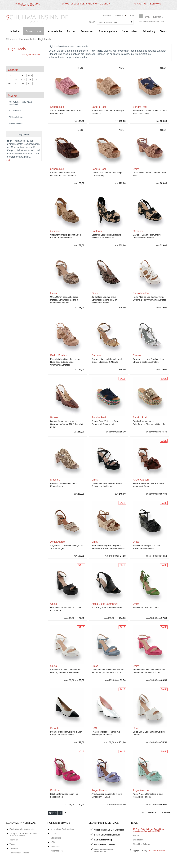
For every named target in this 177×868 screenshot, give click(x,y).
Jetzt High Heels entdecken (20, 717)
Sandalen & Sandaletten (28, 381)
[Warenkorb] (153, 19)
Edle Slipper (13, 384)
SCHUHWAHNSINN (157, 850)
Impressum (55, 847)
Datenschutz (56, 838)
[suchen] (131, 22)
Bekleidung (149, 31)
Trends (164, 31)
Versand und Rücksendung (62, 829)
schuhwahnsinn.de (21, 822)
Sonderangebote (108, 31)
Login (131, 15)
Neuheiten (15, 31)
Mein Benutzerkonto (113, 15)
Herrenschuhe (54, 31)
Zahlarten (14, 848)
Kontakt (54, 834)
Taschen (11, 406)
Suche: (92, 22)
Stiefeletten (13, 387)
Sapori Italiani (130, 31)
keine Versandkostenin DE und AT (104, 851)
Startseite (12, 39)
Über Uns (14, 840)
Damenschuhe (33, 31)
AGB (53, 842)
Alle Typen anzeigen (31, 55)
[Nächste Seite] (70, 813)
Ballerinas (25, 384)
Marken (71, 31)
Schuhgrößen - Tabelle (19, 853)
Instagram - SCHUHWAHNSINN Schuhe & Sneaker (23, 835)
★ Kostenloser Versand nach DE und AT (87, 4)
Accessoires (87, 31)
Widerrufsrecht (57, 851)
